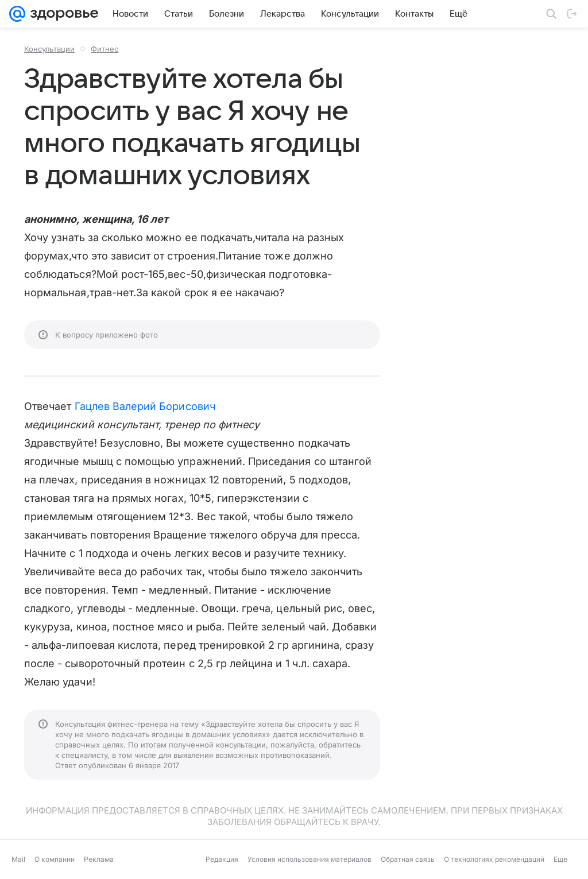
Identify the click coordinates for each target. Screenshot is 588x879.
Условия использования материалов (310, 859)
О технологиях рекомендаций (494, 859)
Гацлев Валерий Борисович (145, 406)
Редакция (222, 859)
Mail (18, 859)
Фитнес (105, 49)
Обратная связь (408, 859)
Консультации (49, 49)
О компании (55, 859)
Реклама (99, 859)
